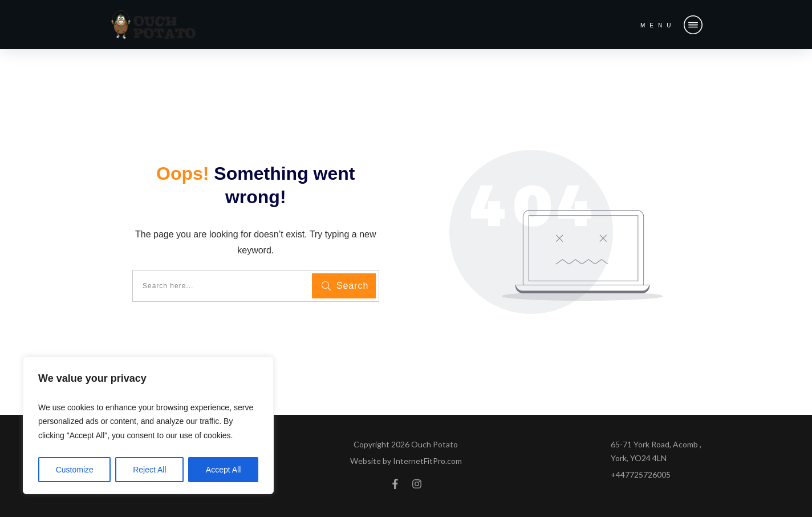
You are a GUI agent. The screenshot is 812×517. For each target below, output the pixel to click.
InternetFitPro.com (427, 461)
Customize (75, 470)
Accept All (223, 470)
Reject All (149, 470)
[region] (148, 426)
